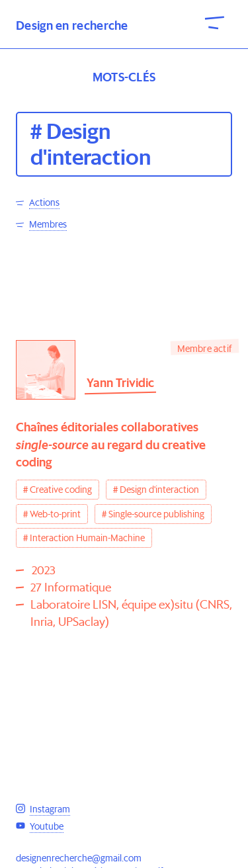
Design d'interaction (159, 490)
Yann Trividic (120, 383)
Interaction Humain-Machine (87, 538)
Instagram (50, 809)
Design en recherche (72, 25)
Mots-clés (124, 77)
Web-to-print (55, 514)
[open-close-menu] (215, 22)
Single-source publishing (156, 514)
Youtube (47, 826)
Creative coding (61, 490)
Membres (48, 224)
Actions (44, 202)
